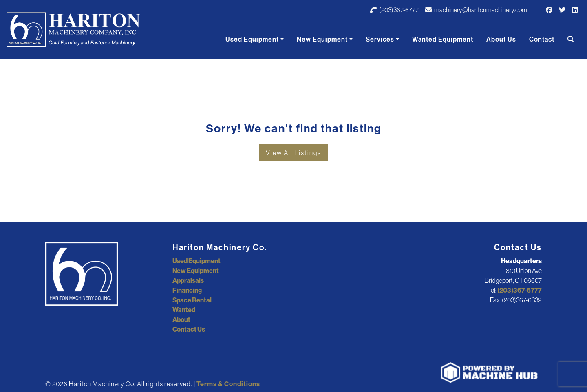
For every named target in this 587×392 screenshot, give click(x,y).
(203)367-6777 (394, 10)
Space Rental (192, 300)
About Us (501, 39)
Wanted (184, 310)
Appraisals (188, 280)
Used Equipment (252, 39)
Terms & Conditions (228, 384)
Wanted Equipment (443, 39)
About (181, 319)
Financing (187, 290)
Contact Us (189, 329)
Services (380, 39)
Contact (542, 39)
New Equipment (322, 39)
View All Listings (293, 153)
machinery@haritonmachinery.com (476, 10)
